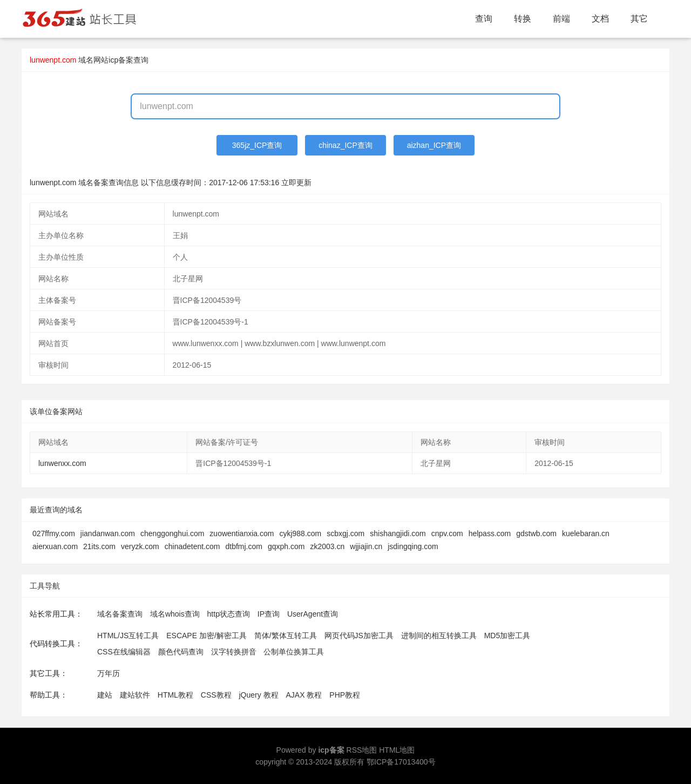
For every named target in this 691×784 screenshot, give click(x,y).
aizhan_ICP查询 (434, 145)
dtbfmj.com (244, 546)
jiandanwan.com (108, 533)
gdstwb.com (536, 533)
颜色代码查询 (181, 652)
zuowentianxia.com (242, 533)
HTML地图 (397, 750)
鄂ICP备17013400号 (401, 762)
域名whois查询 (175, 614)
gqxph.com (286, 546)
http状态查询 (229, 614)
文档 (600, 19)
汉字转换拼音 (234, 652)
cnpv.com (447, 533)
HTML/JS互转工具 (128, 636)
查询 (484, 19)
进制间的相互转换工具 (439, 636)
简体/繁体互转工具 (286, 636)
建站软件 (135, 695)
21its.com (99, 546)
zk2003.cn (327, 546)
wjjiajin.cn (366, 546)
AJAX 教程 (304, 695)
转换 (523, 19)
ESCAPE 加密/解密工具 (206, 636)
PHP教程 (345, 695)
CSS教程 (216, 695)
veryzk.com (140, 546)
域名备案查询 (120, 614)
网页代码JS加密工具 (359, 636)
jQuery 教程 (258, 695)
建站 (105, 695)
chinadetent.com (192, 546)
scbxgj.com (345, 533)
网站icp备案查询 (121, 60)
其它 (639, 19)
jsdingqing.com (413, 546)
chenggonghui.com (172, 533)
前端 (561, 19)
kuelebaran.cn (586, 533)
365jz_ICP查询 (257, 145)
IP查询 (269, 614)
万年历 (109, 673)
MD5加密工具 (507, 636)
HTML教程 (175, 695)
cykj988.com (300, 533)
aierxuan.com (55, 546)
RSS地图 (362, 750)
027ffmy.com (54, 533)
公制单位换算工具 (294, 652)
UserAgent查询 (313, 614)
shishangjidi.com (398, 533)
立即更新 (296, 183)
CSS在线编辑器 (124, 652)
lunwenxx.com (62, 463)
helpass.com (490, 533)
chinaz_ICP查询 (345, 145)
